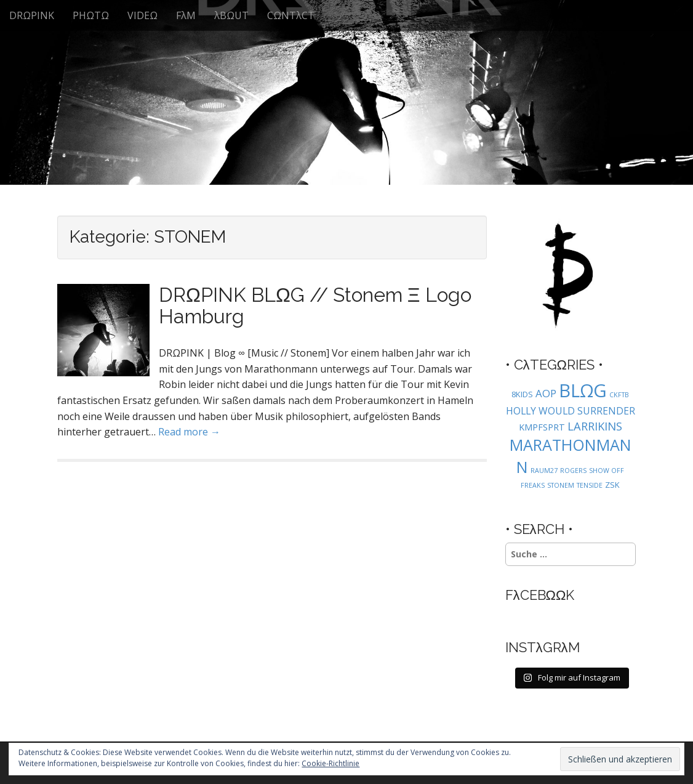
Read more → (189, 432)
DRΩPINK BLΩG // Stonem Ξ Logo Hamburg (315, 305)
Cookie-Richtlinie (330, 763)
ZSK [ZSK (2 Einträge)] (612, 485)
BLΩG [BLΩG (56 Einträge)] (583, 390)
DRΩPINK (32, 15)
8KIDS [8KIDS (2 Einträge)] (522, 394)
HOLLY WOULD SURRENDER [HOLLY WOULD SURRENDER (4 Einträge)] (571, 411)
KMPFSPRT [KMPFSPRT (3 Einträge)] (542, 427)
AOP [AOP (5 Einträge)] (546, 393)
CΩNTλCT (291, 15)
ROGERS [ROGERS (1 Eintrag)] (573, 471)
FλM (186, 15)
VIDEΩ (142, 15)
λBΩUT (231, 15)
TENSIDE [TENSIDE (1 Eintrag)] (590, 485)
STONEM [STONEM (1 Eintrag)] (561, 485)
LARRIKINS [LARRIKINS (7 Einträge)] (595, 426)
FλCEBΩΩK (540, 595)
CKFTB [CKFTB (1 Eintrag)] (619, 395)
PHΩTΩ (91, 15)
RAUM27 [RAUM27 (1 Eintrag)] (544, 471)
